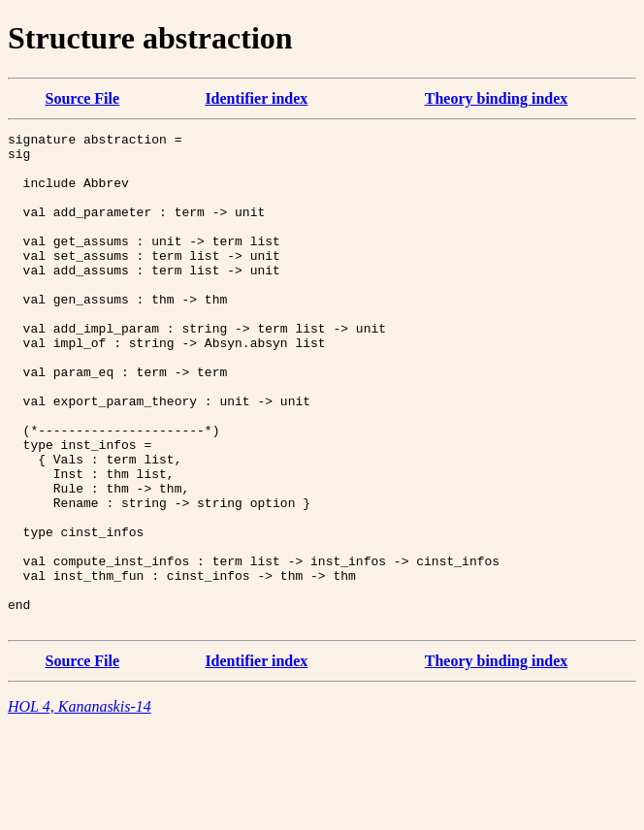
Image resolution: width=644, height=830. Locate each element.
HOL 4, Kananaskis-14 (80, 805)
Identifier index (256, 98)
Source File (83, 98)
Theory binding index (497, 98)
